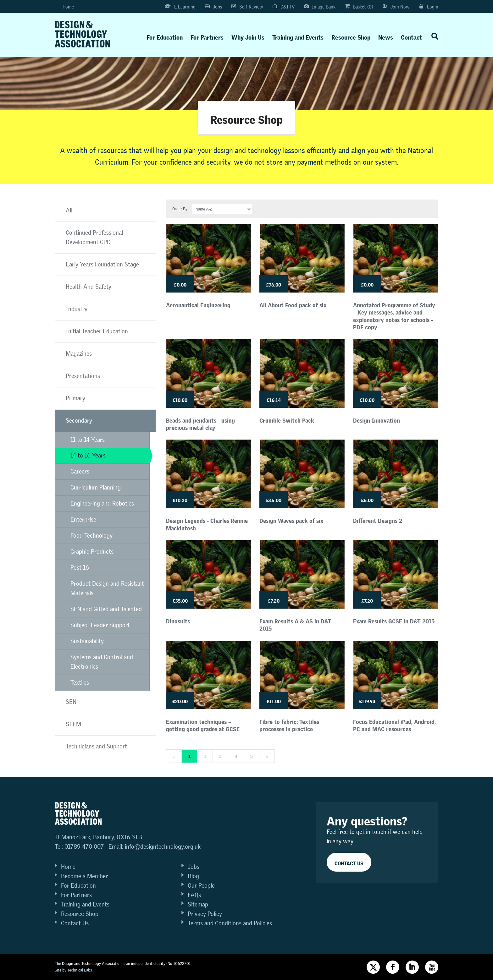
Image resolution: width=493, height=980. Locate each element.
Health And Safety (89, 287)
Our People (201, 886)
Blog (193, 876)
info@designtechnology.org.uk (163, 847)
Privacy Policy (205, 914)
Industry (77, 309)
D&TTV (284, 7)
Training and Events (298, 36)
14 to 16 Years (88, 455)
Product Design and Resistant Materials (107, 588)
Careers (80, 471)
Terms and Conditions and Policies (230, 923)
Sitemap (198, 904)
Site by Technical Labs (73, 970)
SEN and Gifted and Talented (106, 609)
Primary (75, 398)
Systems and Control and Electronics (102, 662)
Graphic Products (92, 552)
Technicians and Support (96, 746)
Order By (180, 209)
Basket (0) (359, 7)
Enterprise (83, 520)
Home (64, 7)
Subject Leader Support (100, 625)
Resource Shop (351, 36)
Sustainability (87, 641)
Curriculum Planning (96, 487)
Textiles (80, 683)
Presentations (83, 376)
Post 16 (80, 568)
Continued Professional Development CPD (94, 237)
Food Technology (91, 536)
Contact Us (75, 923)
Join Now (396, 7)
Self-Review (247, 7)
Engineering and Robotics (102, 504)
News (386, 36)
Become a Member (84, 876)
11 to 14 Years (88, 440)
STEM (73, 724)
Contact (411, 36)
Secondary (79, 421)
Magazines (79, 354)
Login (429, 7)
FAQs (194, 895)
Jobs (213, 7)
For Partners (207, 36)
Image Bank (320, 7)
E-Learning (180, 7)
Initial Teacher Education (97, 331)
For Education (165, 36)
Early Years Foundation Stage (102, 264)
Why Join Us (248, 36)
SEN (71, 702)
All (69, 210)
